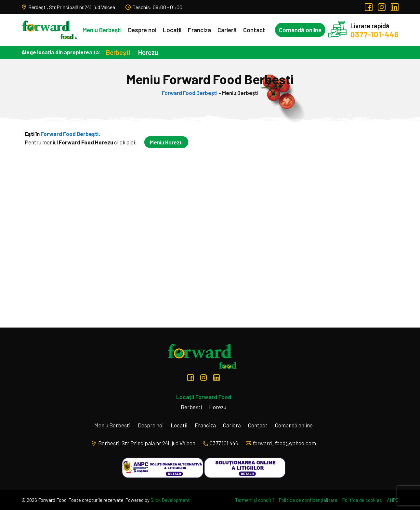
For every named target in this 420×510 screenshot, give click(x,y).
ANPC (393, 500)
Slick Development (170, 500)
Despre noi (142, 30)
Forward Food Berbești (190, 93)
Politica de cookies (362, 500)
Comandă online (300, 30)
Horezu (148, 52)
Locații (172, 30)
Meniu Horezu (166, 142)
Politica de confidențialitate (308, 500)
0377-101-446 (374, 34)
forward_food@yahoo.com (281, 443)
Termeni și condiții (255, 500)
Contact (254, 30)
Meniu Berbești (102, 30)
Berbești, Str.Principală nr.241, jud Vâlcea (68, 7)
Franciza (199, 30)
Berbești (118, 52)
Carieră (227, 30)
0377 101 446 (221, 443)
